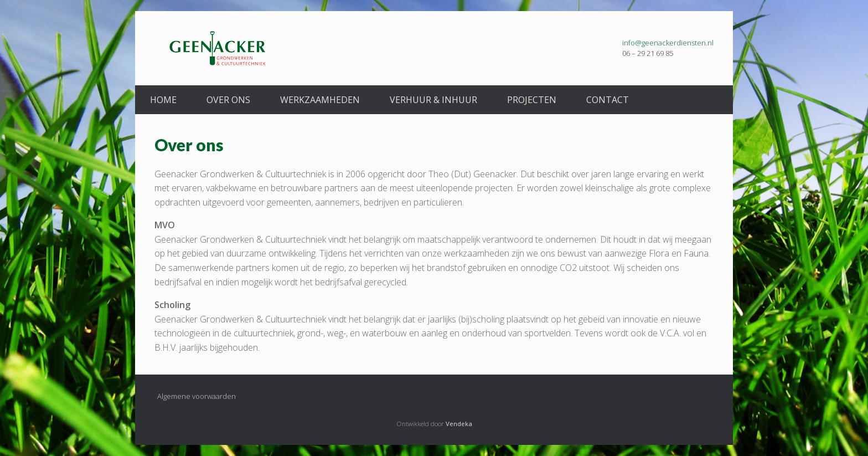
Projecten (532, 100)
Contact (608, 100)
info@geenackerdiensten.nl (668, 43)
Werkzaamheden (320, 100)
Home (163, 100)
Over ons (228, 100)
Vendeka (459, 424)
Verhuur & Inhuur (433, 100)
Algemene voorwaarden (197, 396)
